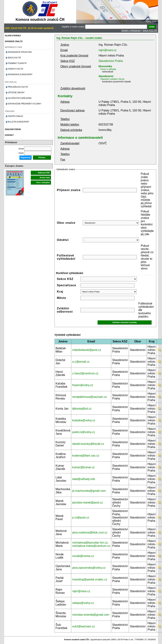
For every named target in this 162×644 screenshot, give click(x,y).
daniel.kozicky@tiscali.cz (88, 444)
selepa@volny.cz (83, 603)
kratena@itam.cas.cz (86, 456)
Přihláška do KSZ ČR (18, 87)
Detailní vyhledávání (131, 31)
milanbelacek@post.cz (87, 350)
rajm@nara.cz (108, 50)
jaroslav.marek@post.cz (87, 503)
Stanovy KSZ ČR (15, 69)
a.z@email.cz (81, 362)
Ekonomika (105, 66)
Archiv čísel (45, 178)
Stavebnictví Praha (111, 61)
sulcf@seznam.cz (84, 626)
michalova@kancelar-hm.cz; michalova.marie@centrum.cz (91, 544)
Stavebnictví (106, 76)
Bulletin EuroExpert (18, 122)
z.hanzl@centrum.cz (85, 373)
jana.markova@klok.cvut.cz (90, 532)
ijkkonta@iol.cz (82, 409)
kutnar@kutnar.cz (83, 467)
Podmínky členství (17, 63)
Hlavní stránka (13, 36)
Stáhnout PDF (44, 173)
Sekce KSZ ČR (150, 31)
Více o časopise (43, 182)
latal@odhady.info (84, 479)
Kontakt (9, 135)
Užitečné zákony (16, 93)
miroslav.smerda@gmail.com (91, 615)
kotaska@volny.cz (84, 420)
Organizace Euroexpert (20, 74)
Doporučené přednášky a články (25, 104)
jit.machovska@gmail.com (89, 491)
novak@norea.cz (83, 556)
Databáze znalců (14, 41)
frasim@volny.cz (83, 385)
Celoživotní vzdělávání (20, 98)
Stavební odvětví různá (112, 79)
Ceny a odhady (108, 69)
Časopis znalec (16, 116)
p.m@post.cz (81, 517)
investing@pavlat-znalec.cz (90, 579)
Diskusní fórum (13, 129)
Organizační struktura (20, 52)
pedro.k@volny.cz (84, 432)
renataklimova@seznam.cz (89, 397)
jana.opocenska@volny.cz (89, 568)
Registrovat (25, 158)
